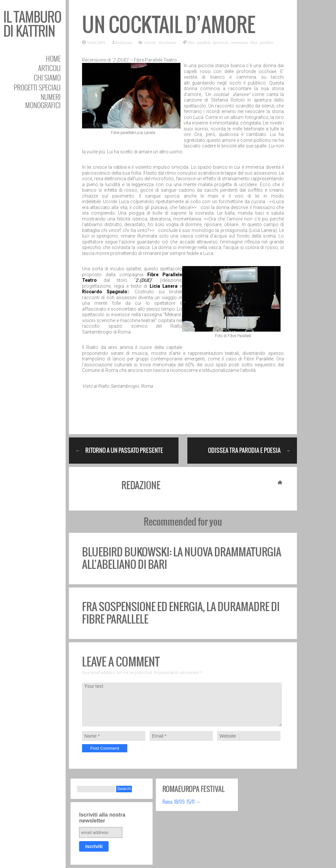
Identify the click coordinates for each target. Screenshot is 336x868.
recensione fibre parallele (252, 42)
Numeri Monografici (43, 101)
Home (53, 58)
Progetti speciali (37, 87)
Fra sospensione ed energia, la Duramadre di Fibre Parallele (181, 613)
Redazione (124, 42)
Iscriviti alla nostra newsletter (102, 818)
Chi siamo (47, 77)
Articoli (49, 68)
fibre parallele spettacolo (208, 42)
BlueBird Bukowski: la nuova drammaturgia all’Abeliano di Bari (182, 558)
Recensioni (168, 42)
